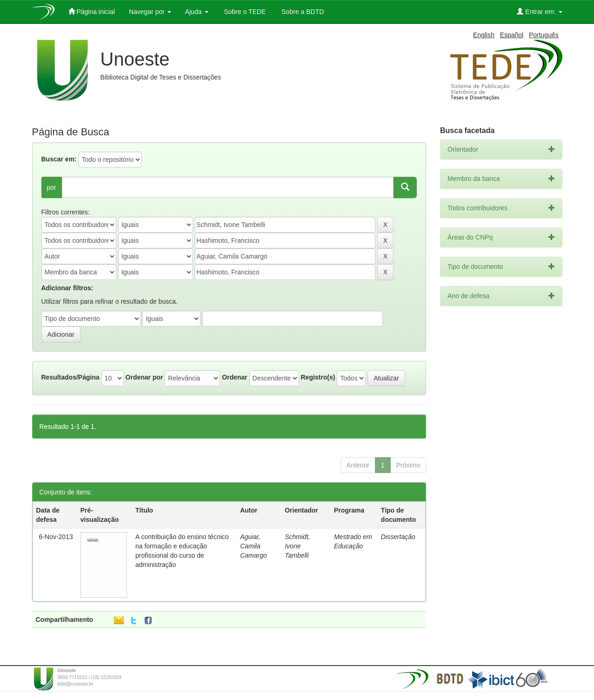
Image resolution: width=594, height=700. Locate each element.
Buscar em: (59, 159)
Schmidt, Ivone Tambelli (297, 546)
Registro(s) (318, 377)
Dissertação (398, 537)
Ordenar (234, 377)
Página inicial (92, 11)
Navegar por (150, 12)
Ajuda (197, 12)
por (52, 187)
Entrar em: (539, 11)
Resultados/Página (70, 377)
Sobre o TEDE (244, 12)
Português (544, 35)
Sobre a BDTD (302, 12)
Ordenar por (144, 377)
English (484, 35)
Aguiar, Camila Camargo (254, 546)
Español (512, 35)
